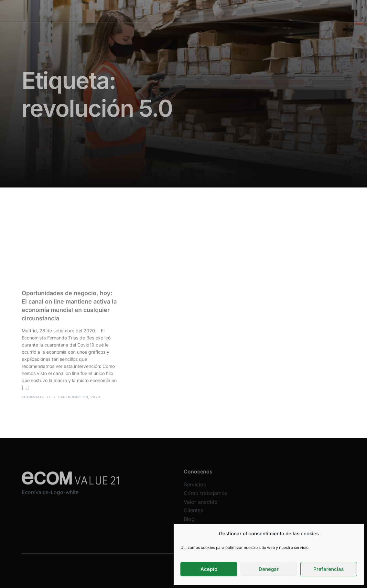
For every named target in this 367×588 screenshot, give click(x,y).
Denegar (269, 569)
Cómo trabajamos (173, 11)
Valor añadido (212, 11)
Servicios (138, 11)
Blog (262, 11)
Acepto (209, 569)
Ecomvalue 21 (36, 399)
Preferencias (329, 569)
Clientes (242, 11)
